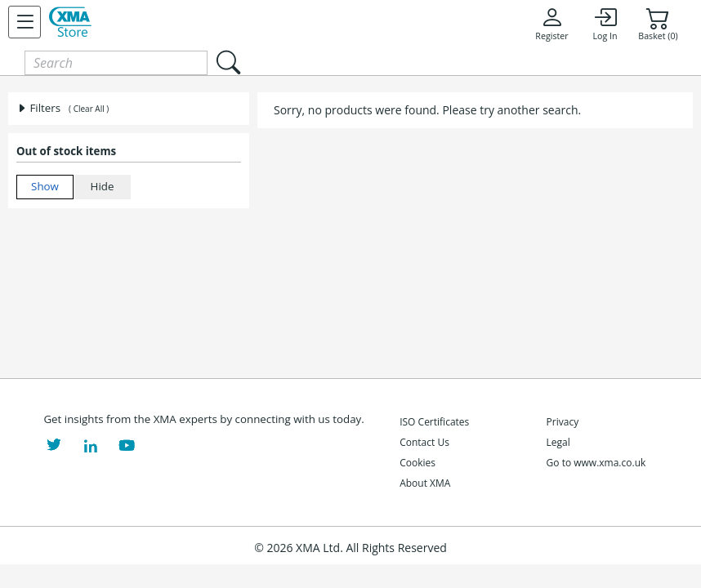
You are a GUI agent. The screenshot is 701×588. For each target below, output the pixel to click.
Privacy (563, 422)
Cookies (417, 463)
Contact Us (424, 442)
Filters (38, 108)
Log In (605, 24)
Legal (558, 442)
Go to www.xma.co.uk (596, 463)
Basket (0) (658, 24)
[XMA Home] (70, 22)
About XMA (425, 483)
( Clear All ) (89, 109)
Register (551, 24)
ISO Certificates (434, 422)
